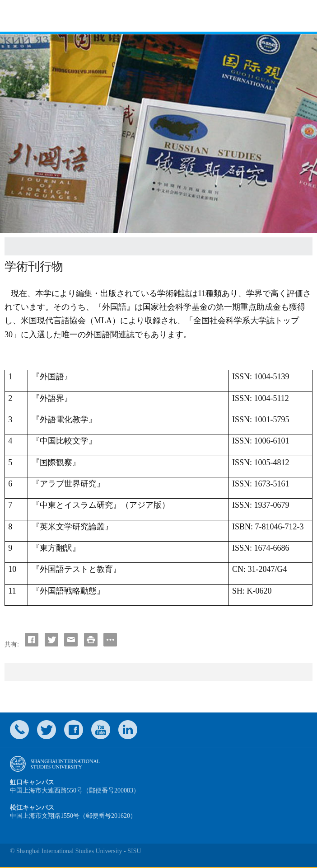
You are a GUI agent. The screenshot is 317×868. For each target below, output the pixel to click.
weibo (101, 730)
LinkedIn (128, 730)
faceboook (74, 730)
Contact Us (19, 730)
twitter (47, 730)
